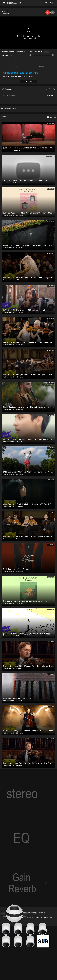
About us (30, 917)
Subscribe (48, 12)
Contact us (39, 917)
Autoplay (53, 117)
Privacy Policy (20, 917)
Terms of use (8, 917)
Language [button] (49, 917)
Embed (41, 64)
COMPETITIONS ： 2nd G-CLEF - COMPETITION (23, 73)
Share (16, 64)
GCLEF (5, 11)
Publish (50, 96)
